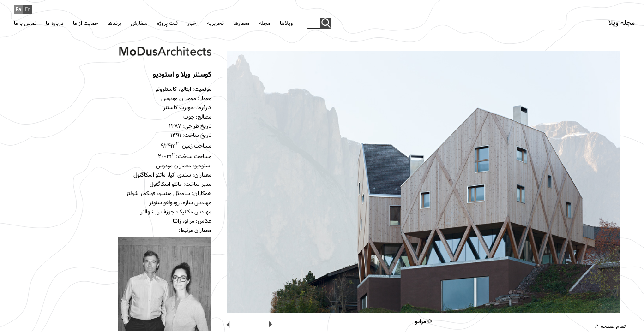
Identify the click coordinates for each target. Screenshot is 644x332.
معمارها (241, 24)
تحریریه (215, 24)
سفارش (139, 24)
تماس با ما (25, 24)
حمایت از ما (86, 24)
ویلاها (286, 24)
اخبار (192, 24)
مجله (265, 24)
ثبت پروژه (167, 24)
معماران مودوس (179, 99)
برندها (114, 24)
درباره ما (55, 24)
